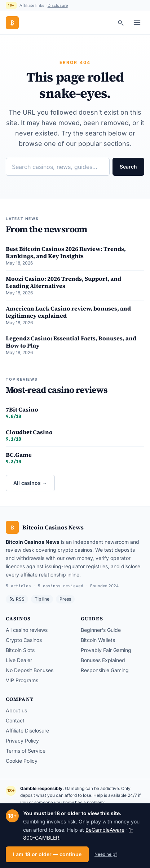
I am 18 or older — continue (47, 854)
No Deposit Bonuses (30, 670)
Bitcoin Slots (20, 650)
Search (128, 167)
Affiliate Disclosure (27, 731)
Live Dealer (19, 660)
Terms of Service (26, 751)
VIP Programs (22, 680)
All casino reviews (27, 630)
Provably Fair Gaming (106, 650)
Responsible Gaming (105, 670)
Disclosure (58, 5)
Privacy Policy (22, 741)
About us (16, 710)
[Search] (120, 23)
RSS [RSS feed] (17, 599)
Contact (15, 720)
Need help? (106, 854)
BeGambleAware (105, 830)
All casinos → (30, 483)
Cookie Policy (22, 761)
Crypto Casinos (24, 640)
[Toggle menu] (137, 23)
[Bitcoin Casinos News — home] (12, 23)
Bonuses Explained (103, 660)
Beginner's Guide (101, 630)
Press (65, 599)
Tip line (42, 599)
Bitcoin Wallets (98, 640)
